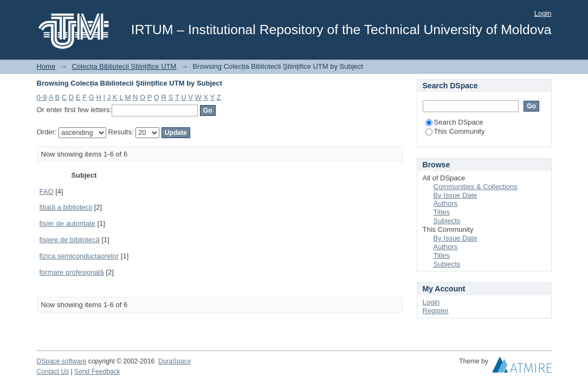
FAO (47, 191)
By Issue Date (455, 195)
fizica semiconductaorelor (79, 256)
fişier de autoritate (67, 223)
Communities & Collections (476, 187)
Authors (446, 203)
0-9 (42, 97)
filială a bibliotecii (66, 207)
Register (436, 311)
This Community (455, 131)
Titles (442, 212)
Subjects (447, 221)
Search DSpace (454, 122)
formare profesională (72, 272)
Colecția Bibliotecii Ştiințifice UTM (124, 66)
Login (543, 13)
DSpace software (62, 361)
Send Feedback (97, 372)
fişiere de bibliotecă (70, 240)
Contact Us (53, 372)
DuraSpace (175, 361)
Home (46, 66)
